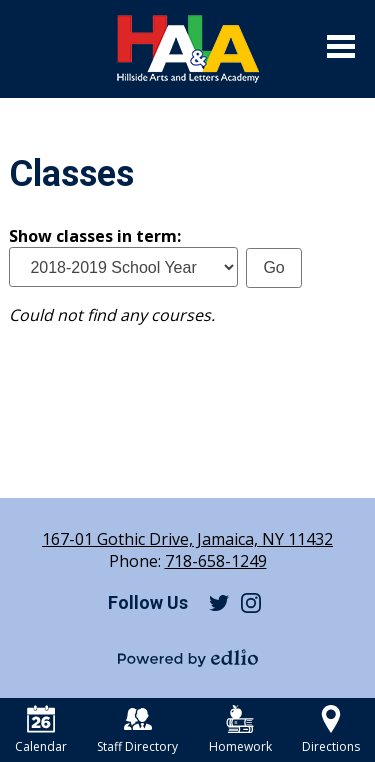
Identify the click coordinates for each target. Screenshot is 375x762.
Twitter (219, 603)
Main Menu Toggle (341, 46)
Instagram (251, 603)
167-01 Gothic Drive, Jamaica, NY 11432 (187, 539)
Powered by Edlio (188, 658)
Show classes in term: (95, 236)
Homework (240, 730)
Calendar (41, 730)
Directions (331, 730)
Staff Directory (137, 730)
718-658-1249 (216, 561)
